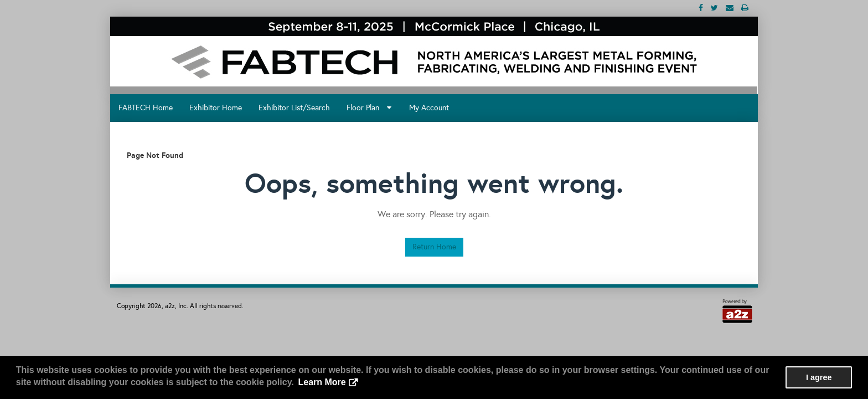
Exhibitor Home (216, 108)
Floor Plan (369, 108)
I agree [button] (819, 377)
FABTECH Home (146, 108)
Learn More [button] (322, 382)
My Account (429, 108)
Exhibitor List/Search (294, 108)
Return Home (434, 247)
